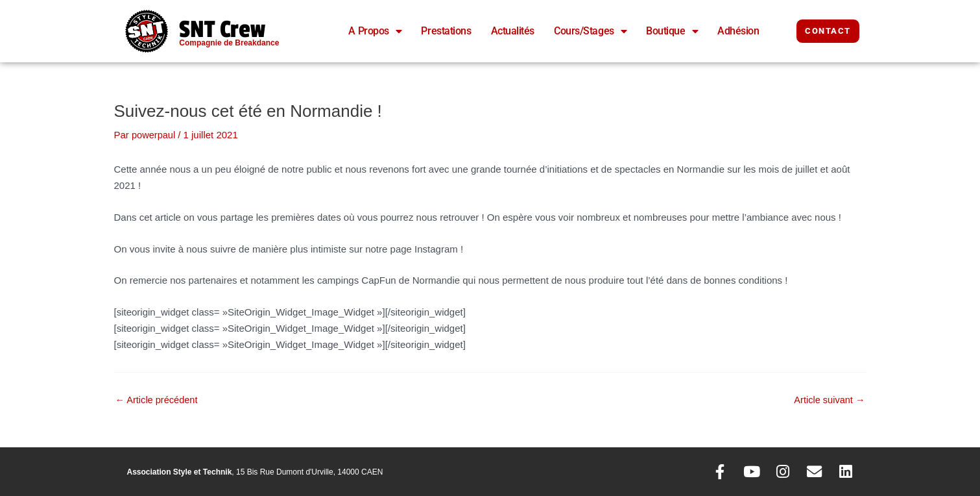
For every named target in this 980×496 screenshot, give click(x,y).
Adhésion (738, 31)
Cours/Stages (590, 31)
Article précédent (158, 400)
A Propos (375, 31)
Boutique (672, 31)
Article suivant (829, 400)
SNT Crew (227, 29)
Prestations (446, 31)
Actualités (513, 31)
